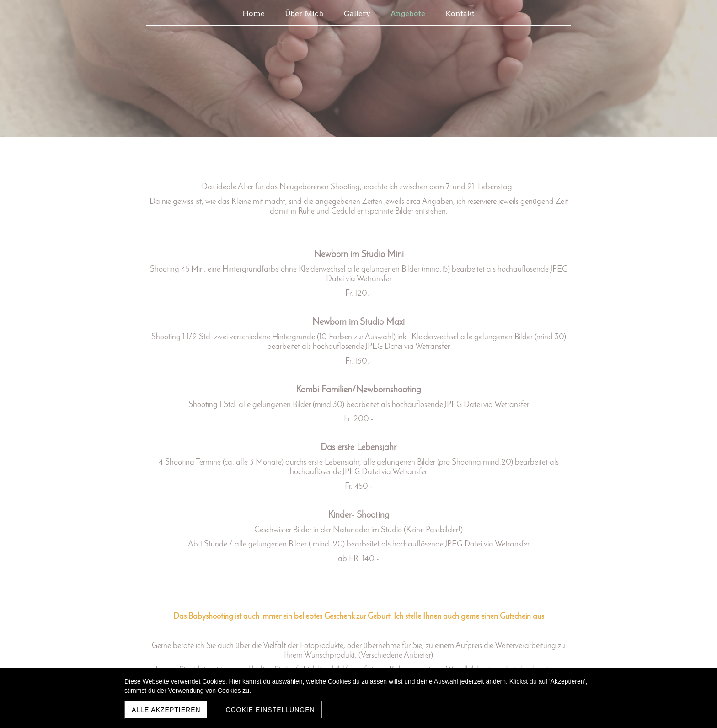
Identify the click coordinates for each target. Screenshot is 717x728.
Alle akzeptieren (166, 710)
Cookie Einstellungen (270, 710)
